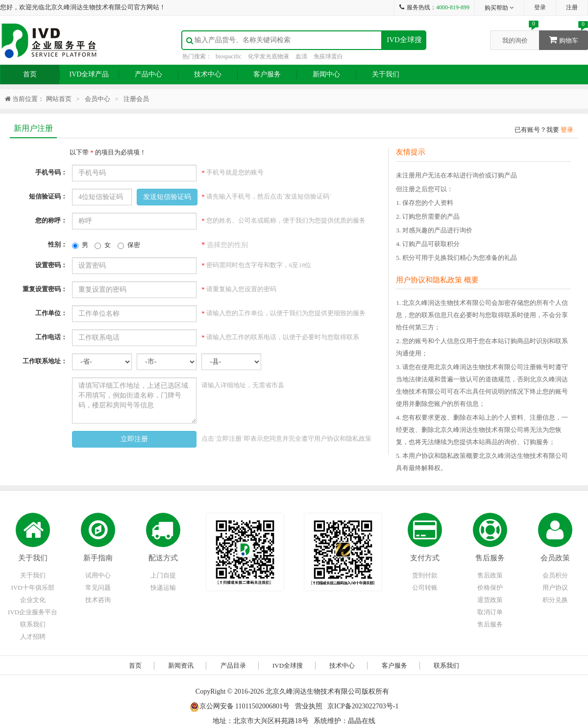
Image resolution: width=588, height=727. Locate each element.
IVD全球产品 (89, 74)
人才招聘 (33, 637)
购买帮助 (500, 8)
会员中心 (98, 99)
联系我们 (33, 624)
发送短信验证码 (167, 197)
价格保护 (490, 588)
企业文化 (33, 600)
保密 (129, 245)
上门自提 (163, 575)
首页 (30, 74)
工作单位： (51, 313)
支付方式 (425, 558)
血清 (301, 56)
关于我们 (386, 74)
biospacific (229, 56)
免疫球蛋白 (328, 56)
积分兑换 (555, 600)
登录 (540, 7)
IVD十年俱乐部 (33, 588)
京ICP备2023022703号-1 (363, 706)
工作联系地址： (45, 361)
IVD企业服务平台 (33, 612)
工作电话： (51, 337)
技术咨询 (98, 600)
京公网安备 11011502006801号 (240, 706)
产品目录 (233, 665)
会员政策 (555, 558)
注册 (572, 7)
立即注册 (134, 439)
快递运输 (163, 588)
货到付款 (425, 575)
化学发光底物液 (269, 56)
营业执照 (309, 706)
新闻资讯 (181, 665)
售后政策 (490, 575)
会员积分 (555, 575)
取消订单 (490, 612)
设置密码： (51, 265)
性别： (58, 244)
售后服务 (490, 558)
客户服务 (267, 74)
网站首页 (59, 99)
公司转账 (425, 588)
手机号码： (51, 172)
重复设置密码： (45, 289)
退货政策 (490, 600)
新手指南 (98, 558)
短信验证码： (48, 196)
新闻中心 (326, 74)
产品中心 (148, 74)
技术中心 (208, 74)
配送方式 (163, 558)
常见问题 (98, 588)
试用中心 (98, 575)
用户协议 (555, 588)
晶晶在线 (362, 721)
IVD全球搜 (404, 40)
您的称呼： (51, 220)
